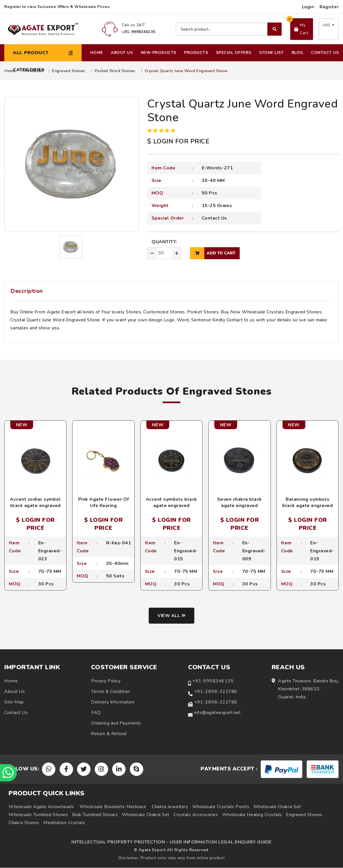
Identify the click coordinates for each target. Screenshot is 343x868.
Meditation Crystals (64, 823)
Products (196, 53)
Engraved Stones (69, 71)
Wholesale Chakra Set (277, 807)
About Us (122, 53)
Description (27, 291)
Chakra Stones (24, 823)
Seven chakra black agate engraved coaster (240, 506)
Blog (297, 53)
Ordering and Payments (116, 723)
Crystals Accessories (196, 815)
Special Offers (234, 53)
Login (308, 7)
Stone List (271, 53)
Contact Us (325, 53)
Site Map (14, 702)
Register (329, 7)
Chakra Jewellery (170, 807)
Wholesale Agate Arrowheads (41, 807)
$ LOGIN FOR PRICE (178, 141)
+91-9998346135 (213, 681)
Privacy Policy (106, 681)
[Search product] (229, 29)
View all (172, 616)
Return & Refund (109, 734)
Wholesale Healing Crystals (252, 815)
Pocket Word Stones (115, 71)
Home (97, 53)
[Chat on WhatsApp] (9, 773)
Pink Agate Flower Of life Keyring (104, 502)
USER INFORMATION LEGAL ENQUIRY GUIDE (221, 842)
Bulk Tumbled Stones (95, 815)
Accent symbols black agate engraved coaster (172, 506)
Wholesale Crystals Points (221, 807)
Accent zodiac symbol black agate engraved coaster (35, 506)
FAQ (96, 713)
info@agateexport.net (217, 713)
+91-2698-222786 (216, 691)
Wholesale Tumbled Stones (38, 815)
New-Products (159, 53)
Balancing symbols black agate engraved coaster (307, 506)
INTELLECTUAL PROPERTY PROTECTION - (120, 842)
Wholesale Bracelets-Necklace (113, 807)
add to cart (213, 253)
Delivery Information (113, 702)
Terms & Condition (110, 691)
